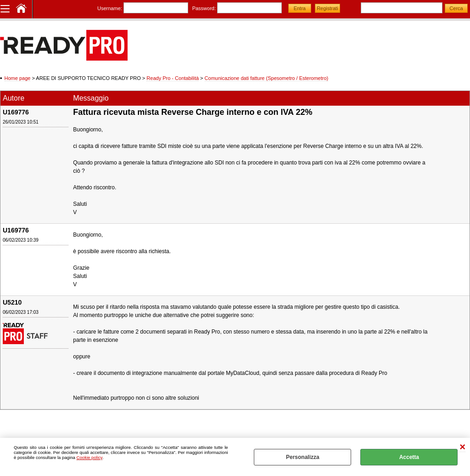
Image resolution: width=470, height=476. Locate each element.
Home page (18, 78)
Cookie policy (90, 457)
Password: (204, 8)
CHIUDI (462, 447)
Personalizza (303, 457)
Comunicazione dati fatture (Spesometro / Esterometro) (267, 78)
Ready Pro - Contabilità (173, 78)
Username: (110, 8)
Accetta (409, 457)
